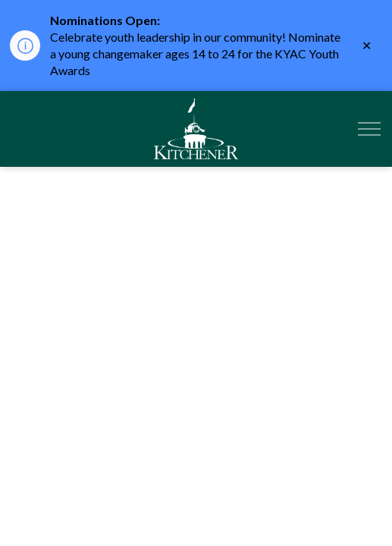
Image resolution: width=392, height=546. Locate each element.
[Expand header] (369, 129)
